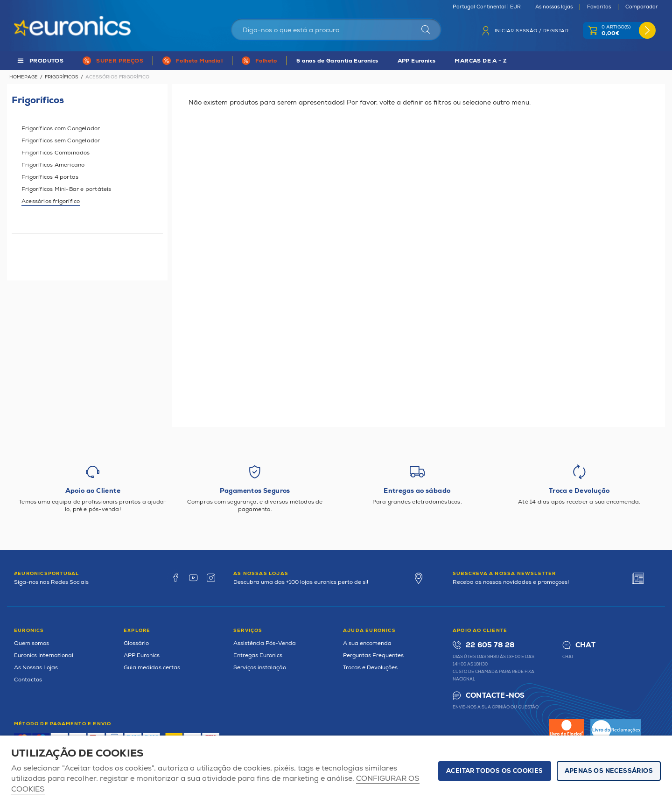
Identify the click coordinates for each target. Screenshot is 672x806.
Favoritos (599, 7)
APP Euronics (417, 61)
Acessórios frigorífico (51, 201)
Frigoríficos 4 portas (50, 177)
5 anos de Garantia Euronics (337, 61)
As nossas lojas (554, 7)
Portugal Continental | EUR (487, 7)
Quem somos (31, 643)
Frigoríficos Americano (53, 165)
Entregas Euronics (258, 655)
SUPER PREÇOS (120, 61)
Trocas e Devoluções (370, 668)
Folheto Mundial (199, 61)
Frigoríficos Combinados (56, 153)
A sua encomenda (367, 643)
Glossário (136, 643)
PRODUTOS (46, 61)
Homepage (24, 77)
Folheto (266, 61)
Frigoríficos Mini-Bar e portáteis (66, 189)
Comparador (642, 7)
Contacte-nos (495, 696)
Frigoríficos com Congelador (61, 129)
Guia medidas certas (152, 668)
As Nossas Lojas (36, 668)
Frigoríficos (62, 77)
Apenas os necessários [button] (609, 771)
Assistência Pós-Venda (265, 643)
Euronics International (44, 655)
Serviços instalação (260, 668)
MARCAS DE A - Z (481, 61)
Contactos (28, 680)
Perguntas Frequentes (373, 655)
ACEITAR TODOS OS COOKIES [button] (495, 771)
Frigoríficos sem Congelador (61, 141)
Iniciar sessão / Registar (532, 31)
